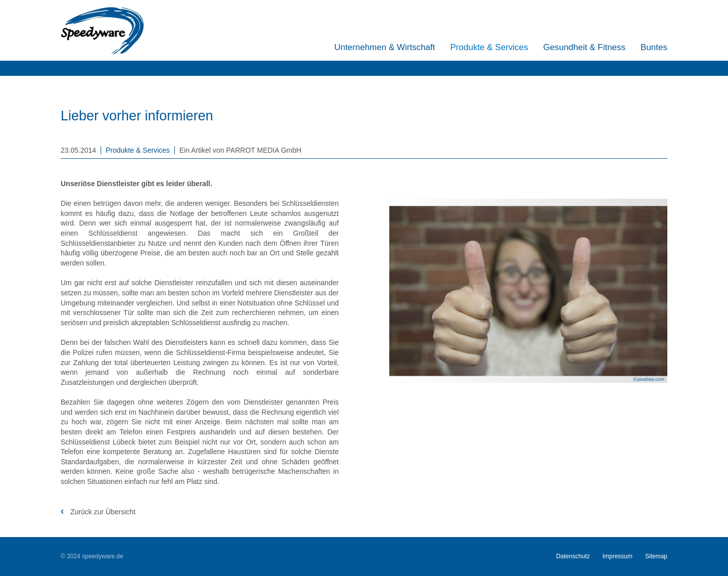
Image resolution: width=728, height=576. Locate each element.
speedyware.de (102, 556)
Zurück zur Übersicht (102, 512)
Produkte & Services (138, 150)
